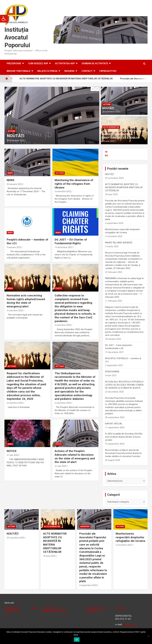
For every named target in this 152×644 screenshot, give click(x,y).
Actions (60, 173)
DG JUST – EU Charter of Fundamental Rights (71, 241)
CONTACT (121, 608)
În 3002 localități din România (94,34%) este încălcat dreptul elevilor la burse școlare (124, 437)
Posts (59, 288)
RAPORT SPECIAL (114, 424)
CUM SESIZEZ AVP (38, 63)
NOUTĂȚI (16, 136)
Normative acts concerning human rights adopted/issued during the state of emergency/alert (26, 301)
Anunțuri (85, 527)
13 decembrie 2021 (64, 247)
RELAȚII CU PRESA (47, 71)
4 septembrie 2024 (88, 585)
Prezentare (14, 63)
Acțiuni (11, 131)
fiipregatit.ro (108, 71)
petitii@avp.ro (130, 624)
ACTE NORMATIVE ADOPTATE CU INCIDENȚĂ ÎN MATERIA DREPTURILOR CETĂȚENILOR (70, 79)
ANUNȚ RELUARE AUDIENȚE (119, 243)
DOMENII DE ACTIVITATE (95, 63)
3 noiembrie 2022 (63, 191)
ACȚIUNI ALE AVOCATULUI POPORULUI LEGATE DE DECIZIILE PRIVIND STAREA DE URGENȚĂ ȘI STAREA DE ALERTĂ (124, 385)
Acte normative (111, 127)
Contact (87, 71)
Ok (77, 640)
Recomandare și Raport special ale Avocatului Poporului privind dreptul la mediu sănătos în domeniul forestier (123, 453)
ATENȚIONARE (112, 372)
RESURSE (69, 71)
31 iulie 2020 (13, 455)
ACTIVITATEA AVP (65, 63)
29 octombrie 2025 (16, 140)
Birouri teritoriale (19, 71)
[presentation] (93, 89)
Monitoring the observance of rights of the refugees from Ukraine (74, 184)
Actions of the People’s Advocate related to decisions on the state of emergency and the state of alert (75, 456)
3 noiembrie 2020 (15, 311)
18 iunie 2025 (109, 141)
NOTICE (12, 451)
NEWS (11, 180)
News (10, 173)
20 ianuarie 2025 (14, 184)
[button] (4, 19)
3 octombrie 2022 (124, 545)
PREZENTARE (12, 608)
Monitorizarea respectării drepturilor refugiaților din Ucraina (130, 537)
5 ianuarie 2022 (14, 247)
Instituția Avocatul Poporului (17, 37)
